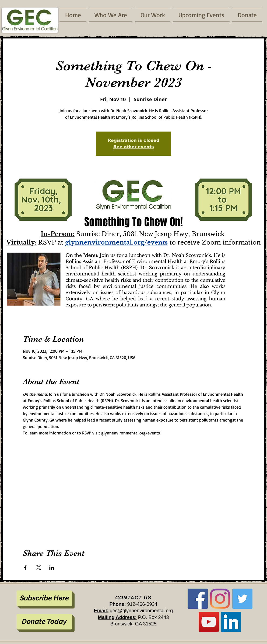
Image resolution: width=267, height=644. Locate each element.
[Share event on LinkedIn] (52, 568)
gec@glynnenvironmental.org (141, 611)
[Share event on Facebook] (25, 568)
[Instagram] (220, 599)
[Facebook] (198, 599)
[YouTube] (209, 622)
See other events (134, 147)
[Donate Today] (44, 622)
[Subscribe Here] (44, 598)
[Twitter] (242, 599)
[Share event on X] (39, 568)
